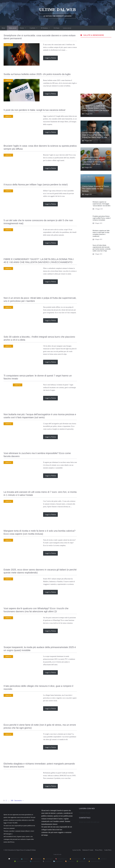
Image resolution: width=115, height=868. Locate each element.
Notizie (24, 28)
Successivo (19, 801)
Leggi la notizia (50, 58)
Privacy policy (99, 850)
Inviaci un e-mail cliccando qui (89, 822)
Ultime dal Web (57, 10)
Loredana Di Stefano (31, 850)
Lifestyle (8, 45)
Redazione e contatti (88, 850)
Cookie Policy (108, 850)
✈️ (90, 859)
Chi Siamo (57, 28)
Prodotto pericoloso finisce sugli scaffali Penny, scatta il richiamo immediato (102, 218)
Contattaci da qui (85, 813)
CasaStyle (34, 28)
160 (12, 801)
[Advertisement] (96, 66)
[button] (113, 28)
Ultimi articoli (13, 28)
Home (3, 28)
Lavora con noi (67, 28)
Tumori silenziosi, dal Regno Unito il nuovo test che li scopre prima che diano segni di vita (96, 135)
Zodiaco (8, 385)
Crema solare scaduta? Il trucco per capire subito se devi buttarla (96, 189)
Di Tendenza (46, 28)
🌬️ (58, 861)
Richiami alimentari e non (13, 773)
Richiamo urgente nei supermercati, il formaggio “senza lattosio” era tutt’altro (101, 204)
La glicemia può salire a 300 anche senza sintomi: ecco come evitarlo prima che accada (96, 108)
